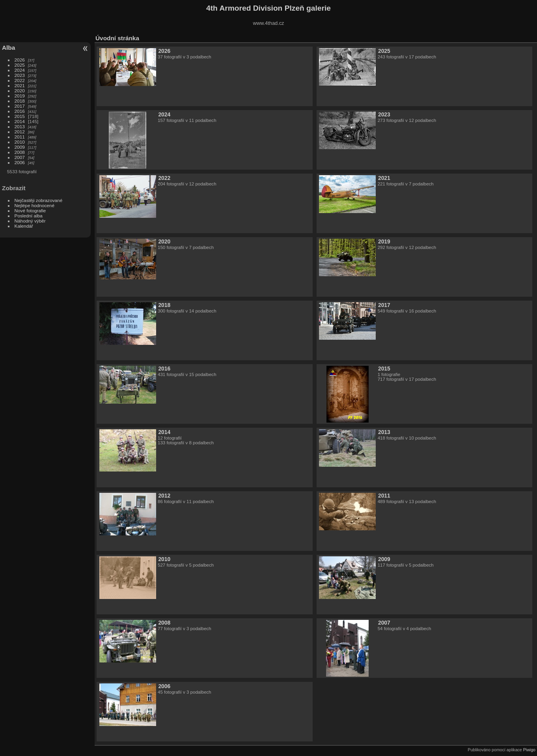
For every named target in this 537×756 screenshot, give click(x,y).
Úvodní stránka (117, 38)
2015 (20, 116)
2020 (20, 91)
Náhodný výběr (30, 221)
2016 (20, 111)
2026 (20, 60)
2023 (20, 75)
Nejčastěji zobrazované (39, 200)
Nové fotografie (30, 211)
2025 (20, 65)
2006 (20, 162)
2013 (20, 126)
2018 (20, 101)
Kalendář (24, 226)
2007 (20, 157)
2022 (20, 80)
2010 (20, 142)
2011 (20, 137)
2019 (20, 96)
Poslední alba (29, 216)
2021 (20, 85)
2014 (20, 121)
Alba (8, 48)
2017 (20, 106)
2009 (20, 147)
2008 (20, 152)
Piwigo (529, 750)
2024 (20, 70)
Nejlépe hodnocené (34, 205)
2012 (20, 132)
